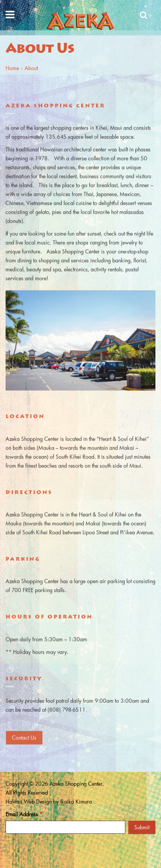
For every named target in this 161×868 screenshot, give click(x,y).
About (31, 68)
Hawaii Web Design (29, 802)
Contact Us (24, 737)
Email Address (24, 814)
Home (12, 68)
